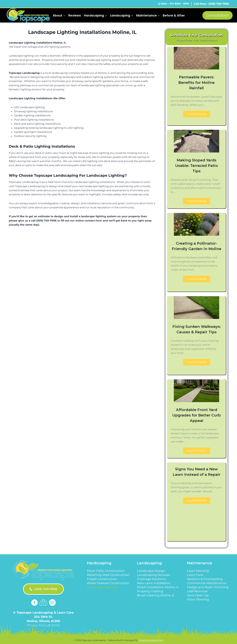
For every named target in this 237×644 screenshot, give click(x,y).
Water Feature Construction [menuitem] (108, 583)
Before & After (174, 15)
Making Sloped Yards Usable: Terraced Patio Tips (197, 166)
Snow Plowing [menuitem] (198, 599)
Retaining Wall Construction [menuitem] (108, 575)
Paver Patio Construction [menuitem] (106, 571)
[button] (197, 114)
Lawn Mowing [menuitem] (198, 571)
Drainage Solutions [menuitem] (151, 579)
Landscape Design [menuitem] (151, 571)
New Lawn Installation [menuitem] (154, 583)
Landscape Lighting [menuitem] (102, 587)
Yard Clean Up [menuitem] (198, 595)
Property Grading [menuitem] (150, 591)
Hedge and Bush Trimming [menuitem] (208, 587)
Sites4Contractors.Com (151, 640)
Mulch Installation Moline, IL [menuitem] (158, 587)
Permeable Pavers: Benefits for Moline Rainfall (196, 83)
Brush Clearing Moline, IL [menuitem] (156, 595)
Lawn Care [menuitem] (195, 575)
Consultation (218, 15)
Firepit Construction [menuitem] (102, 579)
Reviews (75, 15)
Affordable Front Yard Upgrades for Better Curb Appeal (196, 415)
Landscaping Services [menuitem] (153, 575)
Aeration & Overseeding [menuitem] (205, 579)
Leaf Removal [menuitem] (197, 591)
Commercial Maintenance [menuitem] (207, 583)
